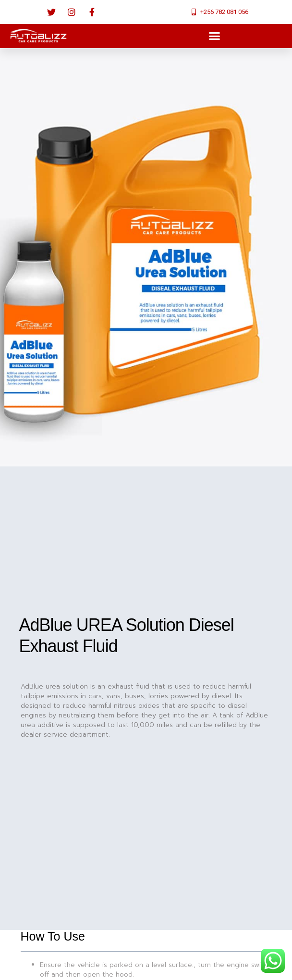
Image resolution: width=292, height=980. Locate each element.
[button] (214, 36)
